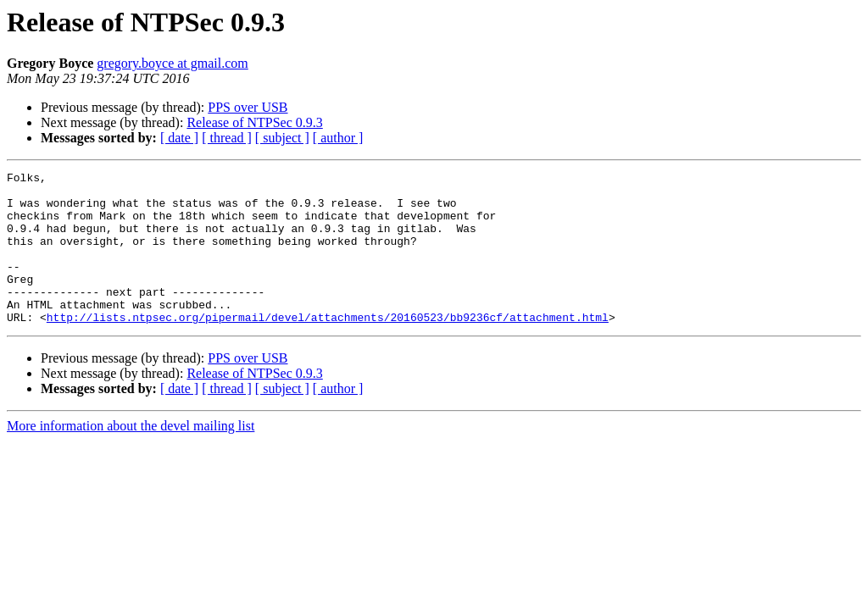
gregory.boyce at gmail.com (172, 63)
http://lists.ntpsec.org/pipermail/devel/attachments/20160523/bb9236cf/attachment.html (328, 347)
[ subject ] (282, 138)
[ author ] (338, 138)
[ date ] (179, 138)
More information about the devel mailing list (131, 456)
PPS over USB (248, 107)
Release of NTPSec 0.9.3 (254, 122)
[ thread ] (227, 138)
